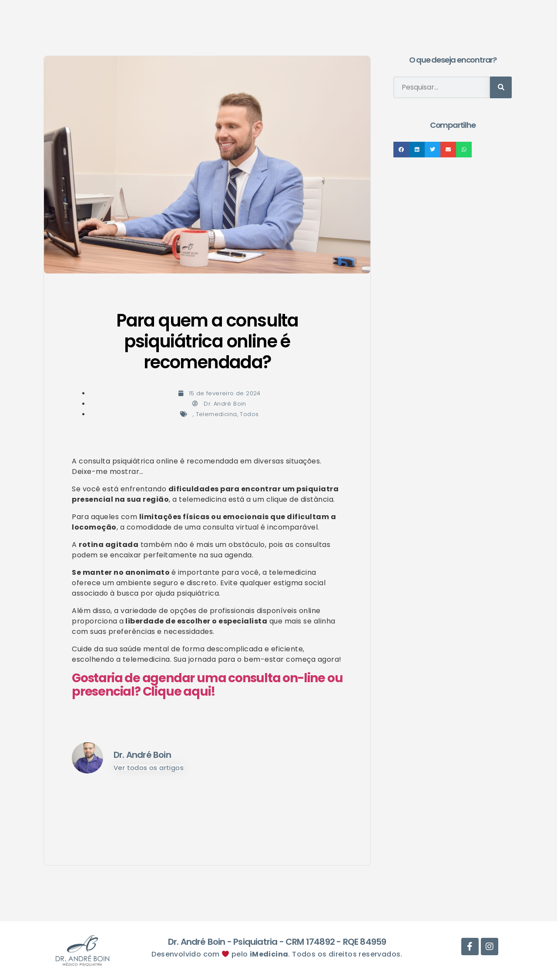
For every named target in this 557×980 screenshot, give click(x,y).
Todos (249, 414)
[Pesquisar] (501, 87)
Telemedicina (216, 414)
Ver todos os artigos (149, 768)
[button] (401, 150)
